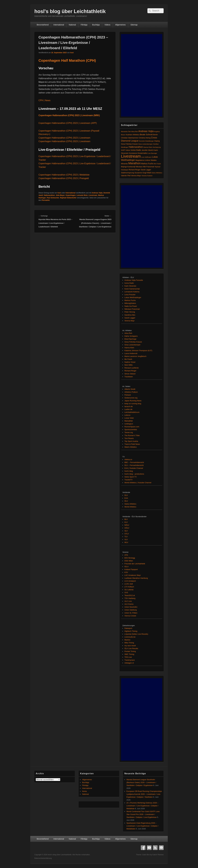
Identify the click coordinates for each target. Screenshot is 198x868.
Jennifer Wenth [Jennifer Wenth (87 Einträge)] (147, 150)
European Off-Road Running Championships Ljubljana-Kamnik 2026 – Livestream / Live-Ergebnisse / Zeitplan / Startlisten (144, 794)
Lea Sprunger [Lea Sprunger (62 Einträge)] (153, 153)
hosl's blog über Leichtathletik (70, 11)
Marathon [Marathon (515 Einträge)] (135, 163)
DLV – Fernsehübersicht (134, 465)
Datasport (128, 628)
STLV (127, 534)
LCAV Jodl (129, 584)
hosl (72, 53)
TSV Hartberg (130, 598)
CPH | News (44, 100)
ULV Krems (129, 604)
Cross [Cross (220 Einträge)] (154, 138)
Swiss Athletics (130, 504)
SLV (126, 531)
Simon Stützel (130, 374)
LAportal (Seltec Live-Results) (136, 634)
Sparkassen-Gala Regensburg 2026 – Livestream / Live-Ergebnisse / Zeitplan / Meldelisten (142, 826)
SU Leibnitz (129, 590)
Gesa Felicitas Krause (133, 342)
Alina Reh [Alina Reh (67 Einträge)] (135, 132)
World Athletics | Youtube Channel (138, 483)
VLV (126, 539)
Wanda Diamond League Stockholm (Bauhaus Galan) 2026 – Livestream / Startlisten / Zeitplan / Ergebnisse (141, 782)
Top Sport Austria (131, 441)
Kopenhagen (71, 195)
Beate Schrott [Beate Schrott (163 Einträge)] (146, 134)
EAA (126, 498)
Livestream (93, 195)
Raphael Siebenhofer (68, 198)
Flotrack (128, 395)
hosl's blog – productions (134, 474)
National (72, 25)
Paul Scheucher (53, 198)
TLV (126, 537)
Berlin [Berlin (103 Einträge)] (156, 135)
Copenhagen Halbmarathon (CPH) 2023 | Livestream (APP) (68, 123)
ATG (126, 555)
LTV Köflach (129, 587)
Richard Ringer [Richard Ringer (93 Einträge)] (135, 170)
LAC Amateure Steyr (133, 575)
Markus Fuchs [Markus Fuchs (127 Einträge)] (147, 164)
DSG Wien (129, 561)
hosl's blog (129, 471)
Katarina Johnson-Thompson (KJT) (138, 351)
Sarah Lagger (130, 318)
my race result (130, 646)
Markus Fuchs (130, 300)
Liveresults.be (130, 637)
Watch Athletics (130, 447)
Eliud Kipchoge (130, 339)
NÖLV (127, 525)
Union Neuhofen (131, 607)
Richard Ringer (130, 371)
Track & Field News (132, 444)
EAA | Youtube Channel (134, 468)
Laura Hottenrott (131, 353)
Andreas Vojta (97, 193)
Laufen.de (128, 409)
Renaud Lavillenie (132, 368)
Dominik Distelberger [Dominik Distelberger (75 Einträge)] (146, 141)
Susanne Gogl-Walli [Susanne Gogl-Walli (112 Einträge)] (143, 173)
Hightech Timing (131, 631)
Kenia (84, 791)
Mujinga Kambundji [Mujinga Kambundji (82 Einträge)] (128, 167)
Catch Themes (158, 855)
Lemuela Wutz (82, 195)
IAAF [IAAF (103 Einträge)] (123, 150)
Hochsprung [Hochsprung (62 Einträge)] (157, 147)
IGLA (127, 567)
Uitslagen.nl (129, 663)
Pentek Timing (130, 651)
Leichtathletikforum (132, 412)
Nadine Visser (130, 362)
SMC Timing (129, 654)
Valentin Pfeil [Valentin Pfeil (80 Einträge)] (126, 176)
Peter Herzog (130, 312)
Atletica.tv (128, 459)
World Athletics (130, 507)
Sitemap (134, 25)
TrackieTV (128, 480)
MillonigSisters (130, 303)
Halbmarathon (49, 195)
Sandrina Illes (130, 315)
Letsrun (127, 415)
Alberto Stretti (130, 389)
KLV (126, 522)
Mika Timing (129, 643)
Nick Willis (128, 365)
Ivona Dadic (129, 283)
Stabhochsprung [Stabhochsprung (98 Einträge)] (128, 173)
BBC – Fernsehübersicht (134, 462)
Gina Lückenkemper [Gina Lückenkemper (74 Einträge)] (145, 144)
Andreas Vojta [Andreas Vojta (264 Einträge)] (146, 131)
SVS (126, 593)
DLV (126, 495)
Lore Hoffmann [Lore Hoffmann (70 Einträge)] (146, 157)
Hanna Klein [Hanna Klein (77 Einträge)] (148, 147)
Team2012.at (130, 595)
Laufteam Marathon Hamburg (136, 578)
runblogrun (129, 424)
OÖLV (127, 528)
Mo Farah (128, 359)
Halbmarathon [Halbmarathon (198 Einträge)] (136, 147)
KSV (126, 572)
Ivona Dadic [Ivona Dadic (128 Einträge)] (136, 150)
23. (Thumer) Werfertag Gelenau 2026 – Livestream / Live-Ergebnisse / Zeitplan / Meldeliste (142, 806)
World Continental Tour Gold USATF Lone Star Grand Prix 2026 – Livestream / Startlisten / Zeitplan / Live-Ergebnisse (143, 814)
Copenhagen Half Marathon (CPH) (67, 60)
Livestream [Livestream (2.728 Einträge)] (131, 156)
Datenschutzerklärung (43, 858)
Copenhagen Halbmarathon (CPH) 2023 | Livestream (64, 138)
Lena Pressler (130, 295)
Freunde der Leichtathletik (135, 564)
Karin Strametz (130, 286)
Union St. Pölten (131, 613)
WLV (126, 542)
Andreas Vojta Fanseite (134, 280)
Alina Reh (128, 333)
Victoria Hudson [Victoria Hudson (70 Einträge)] (147, 176)
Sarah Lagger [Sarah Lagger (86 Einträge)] (146, 170)
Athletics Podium (131, 392)
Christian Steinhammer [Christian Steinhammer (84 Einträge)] (130, 138)
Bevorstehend (43, 25)
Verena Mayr (130, 321)
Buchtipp (96, 25)
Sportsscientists (131, 430)
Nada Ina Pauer (131, 306)
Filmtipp (84, 25)
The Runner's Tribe (132, 435)
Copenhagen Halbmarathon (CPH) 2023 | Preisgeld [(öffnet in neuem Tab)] (64, 178)
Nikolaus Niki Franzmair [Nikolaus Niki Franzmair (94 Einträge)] (145, 167)
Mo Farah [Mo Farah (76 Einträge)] (157, 164)
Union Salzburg (131, 610)
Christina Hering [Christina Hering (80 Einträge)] (145, 138)
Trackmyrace (130, 660)
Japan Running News (133, 401)
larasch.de (129, 406)
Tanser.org (129, 432)
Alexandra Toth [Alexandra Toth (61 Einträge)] (126, 132)
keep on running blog (133, 404)
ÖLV (126, 501)
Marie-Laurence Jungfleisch (135, 356)
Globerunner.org (131, 398)
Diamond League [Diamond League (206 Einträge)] (130, 141)
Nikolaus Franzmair (132, 309)
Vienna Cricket (130, 616)
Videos (107, 25)
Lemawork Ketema (132, 292)
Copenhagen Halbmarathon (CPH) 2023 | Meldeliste (64, 175)
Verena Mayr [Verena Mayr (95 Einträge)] (136, 176)
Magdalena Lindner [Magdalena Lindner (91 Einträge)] (143, 160)
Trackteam (129, 377)
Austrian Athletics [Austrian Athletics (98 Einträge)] (132, 135)
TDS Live (128, 657)
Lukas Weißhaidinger (133, 297)
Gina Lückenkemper (132, 345)
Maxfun (127, 640)
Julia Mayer (60, 195)
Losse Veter (129, 418)
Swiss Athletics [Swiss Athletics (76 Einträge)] (157, 173)
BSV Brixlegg (130, 558)
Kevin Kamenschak (132, 289)
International (59, 25)
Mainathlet (129, 421)
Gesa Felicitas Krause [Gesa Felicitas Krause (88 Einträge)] (129, 144)
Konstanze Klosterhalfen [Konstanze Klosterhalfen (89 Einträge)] (138, 153)
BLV (126, 519)
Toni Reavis (129, 438)
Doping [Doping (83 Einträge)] (157, 141)
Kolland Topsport (131, 569)
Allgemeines (120, 25)
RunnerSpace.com (132, 427)
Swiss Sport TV (131, 477)
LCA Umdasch (130, 581)
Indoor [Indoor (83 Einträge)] (128, 150)
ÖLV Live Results (131, 648)
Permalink (46, 200)
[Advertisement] (142, 75)
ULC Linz (128, 601)
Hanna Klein (129, 348)
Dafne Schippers (131, 336)
